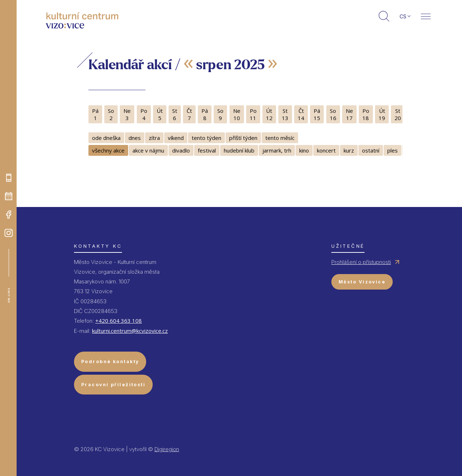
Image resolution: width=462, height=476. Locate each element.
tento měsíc (280, 138)
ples (393, 150)
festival (207, 150)
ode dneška (106, 138)
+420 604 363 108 (119, 321)
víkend (176, 138)
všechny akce (108, 150)
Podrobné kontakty (110, 362)
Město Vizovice (362, 282)
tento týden (206, 138)
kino (304, 150)
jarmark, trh (277, 150)
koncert (326, 150)
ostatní (371, 150)
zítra (154, 138)
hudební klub (239, 150)
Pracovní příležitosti (113, 385)
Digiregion (167, 449)
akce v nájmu (148, 150)
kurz (349, 150)
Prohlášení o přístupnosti (361, 262)
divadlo (181, 150)
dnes (135, 138)
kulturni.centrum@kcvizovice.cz (130, 331)
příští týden (243, 138)
